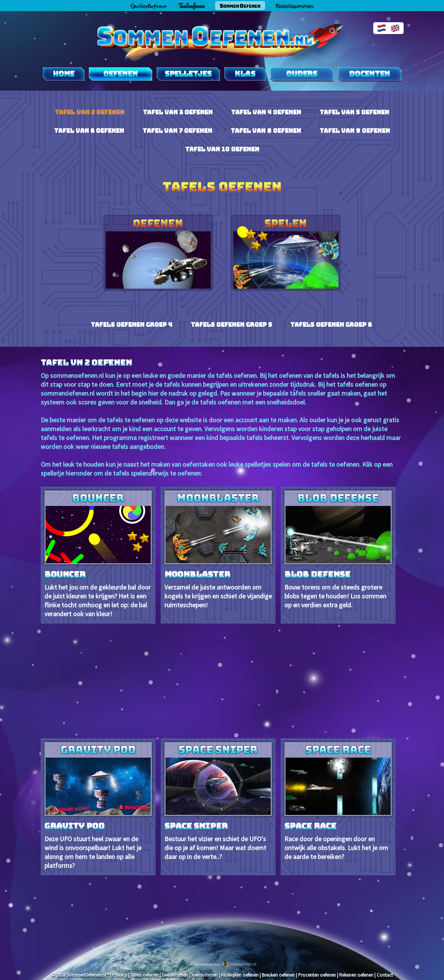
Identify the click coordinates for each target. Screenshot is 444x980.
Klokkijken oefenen (240, 975)
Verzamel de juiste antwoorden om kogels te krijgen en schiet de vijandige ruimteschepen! (218, 550)
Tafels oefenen (144, 975)
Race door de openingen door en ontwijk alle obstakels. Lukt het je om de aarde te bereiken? (338, 801)
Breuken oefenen (278, 975)
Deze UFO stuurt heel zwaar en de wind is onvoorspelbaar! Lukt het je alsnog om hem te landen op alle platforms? (98, 806)
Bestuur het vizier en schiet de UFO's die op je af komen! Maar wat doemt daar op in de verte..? (218, 801)
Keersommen (205, 975)
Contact (385, 975)
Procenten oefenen (317, 975)
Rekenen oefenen (356, 975)
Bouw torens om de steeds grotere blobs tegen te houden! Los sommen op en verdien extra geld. (338, 550)
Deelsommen (175, 975)
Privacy (120, 975)
